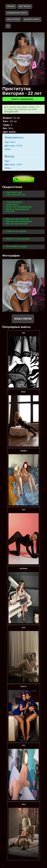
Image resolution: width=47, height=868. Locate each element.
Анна (23, 333)
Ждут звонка (25, 6)
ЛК (8, 26)
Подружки (23, 451)
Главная (11, 6)
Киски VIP (23, 686)
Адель (23, 627)
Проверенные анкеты (17, 13)
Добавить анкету (32, 19)
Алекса (24, 804)
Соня (24, 745)
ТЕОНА (23, 510)
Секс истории (13, 19)
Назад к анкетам (23, 319)
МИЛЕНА (24, 392)
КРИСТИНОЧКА (24, 569)
